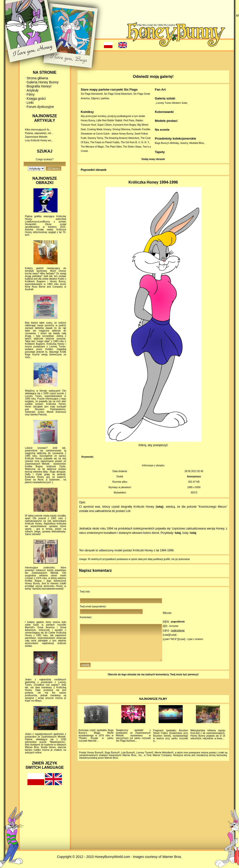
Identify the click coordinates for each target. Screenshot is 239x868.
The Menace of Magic (92, 147)
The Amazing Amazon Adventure (122, 138)
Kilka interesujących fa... (38, 130)
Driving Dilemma (121, 129)
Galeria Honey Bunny (43, 82)
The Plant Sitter (113, 147)
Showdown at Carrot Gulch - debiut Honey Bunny (107, 134)
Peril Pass (129, 120)
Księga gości (36, 98)
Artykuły (33, 90)
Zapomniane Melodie (36, 137)
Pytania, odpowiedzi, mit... (39, 133)
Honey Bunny (88, 120)
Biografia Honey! (39, 86)
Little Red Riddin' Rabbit (109, 120)
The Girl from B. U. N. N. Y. (135, 142)
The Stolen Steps (132, 147)
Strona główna (38, 78)
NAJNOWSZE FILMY (153, 708)
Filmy (31, 94)
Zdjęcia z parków (100, 98)
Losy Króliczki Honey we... (39, 140)
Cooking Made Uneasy (99, 129)
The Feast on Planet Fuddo (105, 142)
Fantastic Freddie (141, 129)
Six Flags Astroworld (92, 94)
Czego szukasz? (45, 159)
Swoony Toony (95, 138)
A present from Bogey (125, 125)
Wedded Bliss (197, 143)
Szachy (184, 143)
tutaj (159, 507)
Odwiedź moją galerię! (153, 77)
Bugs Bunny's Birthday (167, 143)
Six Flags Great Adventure (118, 94)
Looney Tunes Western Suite (172, 103)
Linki (30, 103)
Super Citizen (105, 125)
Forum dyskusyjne (40, 107)
